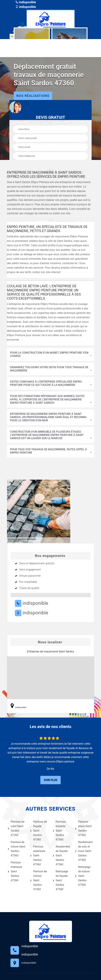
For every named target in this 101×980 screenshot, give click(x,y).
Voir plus (50, 780)
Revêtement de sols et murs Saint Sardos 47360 (84, 851)
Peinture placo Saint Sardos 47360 (83, 828)
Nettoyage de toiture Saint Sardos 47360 (83, 876)
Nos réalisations (33, 96)
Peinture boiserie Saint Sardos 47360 (59, 831)
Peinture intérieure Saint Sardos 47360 (15, 871)
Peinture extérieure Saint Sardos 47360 (38, 855)
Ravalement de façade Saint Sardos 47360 (61, 855)
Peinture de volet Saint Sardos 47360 (16, 828)
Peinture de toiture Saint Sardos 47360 (17, 849)
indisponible (26, 2)
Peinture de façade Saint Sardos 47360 (39, 831)
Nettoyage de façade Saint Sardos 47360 (60, 880)
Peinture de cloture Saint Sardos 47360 (39, 880)
